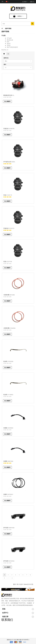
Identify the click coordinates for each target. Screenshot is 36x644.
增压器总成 (10, 40)
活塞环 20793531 (8, 494)
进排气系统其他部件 (12, 47)
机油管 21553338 (8, 361)
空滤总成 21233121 (9, 228)
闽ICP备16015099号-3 (23, 640)
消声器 (9, 45)
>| (12, 578)
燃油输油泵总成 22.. (9, 95)
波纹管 (9, 44)
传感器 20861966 (8, 461)
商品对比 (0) (5, 50)
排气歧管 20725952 (9, 561)
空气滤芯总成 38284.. (9, 162)
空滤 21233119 (8, 195)
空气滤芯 (9, 38)
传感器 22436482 (8, 428)
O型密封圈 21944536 (9, 328)
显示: (5, 64)
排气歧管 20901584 (9, 528)
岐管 (8, 42)
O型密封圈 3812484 (9, 295)
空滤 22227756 (8, 262)
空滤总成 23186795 (9, 129)
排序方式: (6, 58)
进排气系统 (8, 28)
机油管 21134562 (8, 395)
